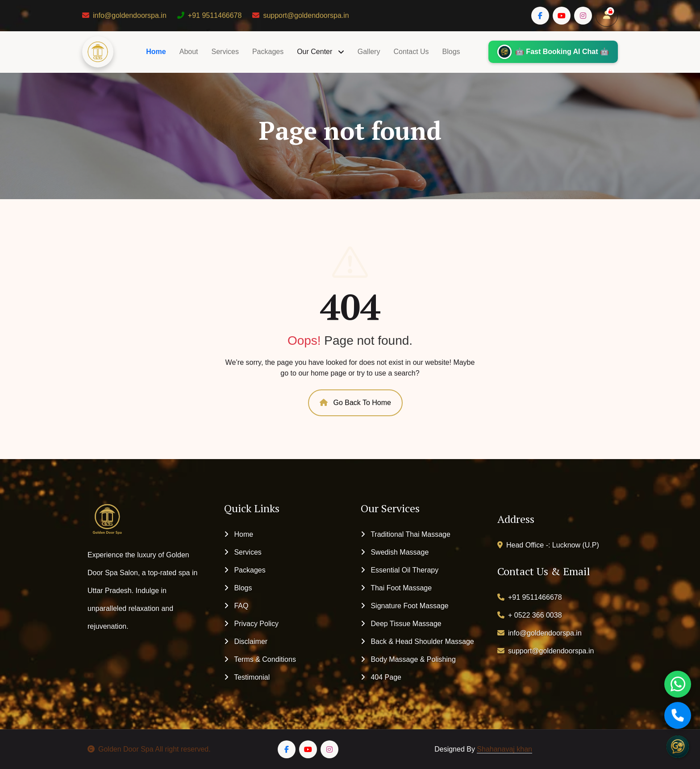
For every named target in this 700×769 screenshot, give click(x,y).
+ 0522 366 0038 (530, 615)
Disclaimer (246, 642)
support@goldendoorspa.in (300, 15)
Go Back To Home (355, 403)
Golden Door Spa (121, 749)
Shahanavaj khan (504, 749)
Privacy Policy (251, 624)
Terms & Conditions (260, 659)
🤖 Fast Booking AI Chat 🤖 (553, 52)
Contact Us (411, 52)
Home (156, 52)
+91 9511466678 (210, 15)
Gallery (369, 52)
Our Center (316, 52)
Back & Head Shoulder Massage (417, 642)
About (189, 52)
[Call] (678, 715)
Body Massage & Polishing (408, 659)
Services (225, 52)
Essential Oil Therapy (400, 570)
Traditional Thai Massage (406, 534)
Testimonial (247, 677)
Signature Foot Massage (405, 606)
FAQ (236, 606)
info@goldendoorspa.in (124, 15)
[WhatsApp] (678, 684)
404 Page (381, 677)
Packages (268, 52)
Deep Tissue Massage (401, 624)
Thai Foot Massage (396, 588)
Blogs (451, 52)
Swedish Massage (395, 552)
